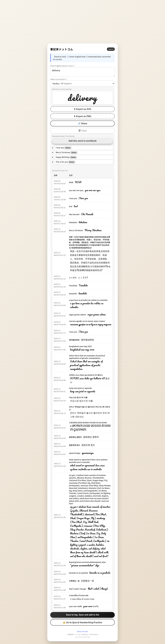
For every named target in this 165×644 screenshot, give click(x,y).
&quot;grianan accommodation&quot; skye (87, 562)
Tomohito (73, 286)
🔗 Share (83, 123)
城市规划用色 (74, 340)
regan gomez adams (77, 315)
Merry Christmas (76, 230)
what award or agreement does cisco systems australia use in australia (88, 461)
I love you (73, 198)
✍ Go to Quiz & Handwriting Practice (82, 622)
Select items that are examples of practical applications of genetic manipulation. (87, 357)
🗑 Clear (82, 131)
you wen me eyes (76, 190)
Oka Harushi (74, 214)
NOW (71, 182)
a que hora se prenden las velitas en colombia (88, 300)
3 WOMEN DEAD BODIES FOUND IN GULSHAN (88, 423)
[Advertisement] (82, 22)
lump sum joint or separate (80, 388)
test (71, 206)
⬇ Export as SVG (83, 109)
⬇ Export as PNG (82, 116)
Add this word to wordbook (82, 141)
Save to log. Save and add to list (83, 615)
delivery (82, 72)
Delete (68, 148)
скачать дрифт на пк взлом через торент (87, 321)
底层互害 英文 (74, 445)
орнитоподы (75, 453)
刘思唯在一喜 (74, 581)
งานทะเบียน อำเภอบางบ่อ (79, 595)
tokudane (73, 222)
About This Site (82, 631)
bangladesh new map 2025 (80, 346)
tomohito (73, 294)
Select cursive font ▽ (59, 79)
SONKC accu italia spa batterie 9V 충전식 (86, 375)
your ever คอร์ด (75, 606)
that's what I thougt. (78, 589)
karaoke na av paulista (78, 573)
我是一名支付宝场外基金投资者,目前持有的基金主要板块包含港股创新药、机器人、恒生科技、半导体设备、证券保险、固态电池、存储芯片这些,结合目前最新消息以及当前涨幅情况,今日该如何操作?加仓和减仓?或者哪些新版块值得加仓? (89, 242)
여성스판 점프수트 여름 (78, 397)
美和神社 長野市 (75, 437)
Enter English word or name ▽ (63, 66)
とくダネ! (73, 278)
